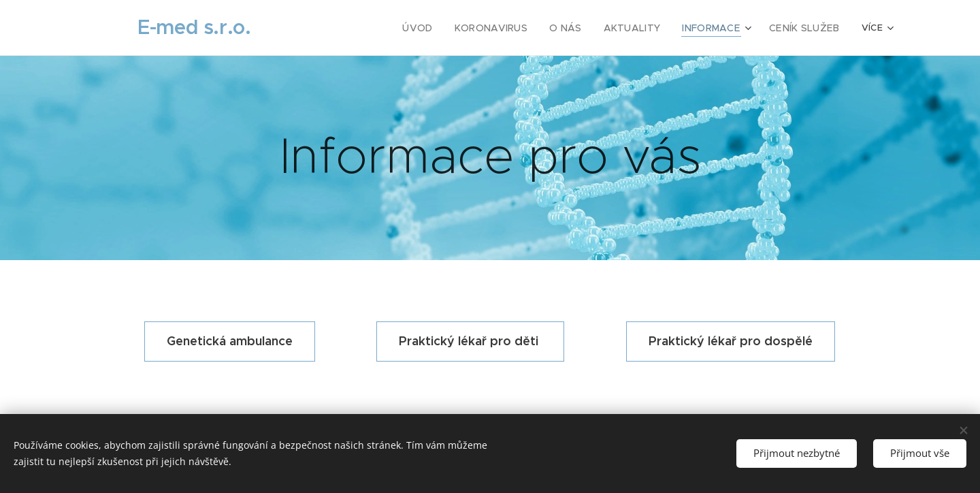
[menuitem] (336, 28)
